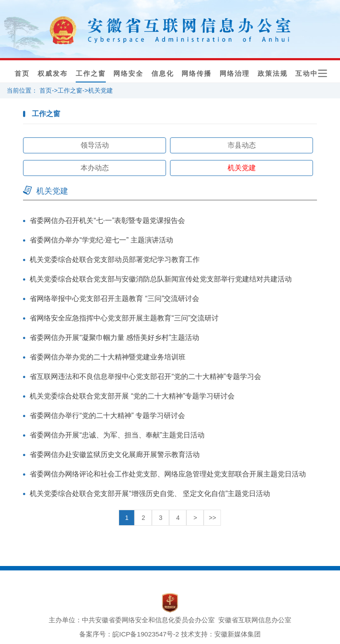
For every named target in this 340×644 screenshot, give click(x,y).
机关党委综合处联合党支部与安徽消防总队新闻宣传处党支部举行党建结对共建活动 (161, 279)
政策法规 (273, 74)
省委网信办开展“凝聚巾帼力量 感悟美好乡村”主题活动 (114, 338)
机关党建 (100, 90)
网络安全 (128, 74)
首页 (22, 74)
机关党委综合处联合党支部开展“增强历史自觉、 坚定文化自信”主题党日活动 (150, 494)
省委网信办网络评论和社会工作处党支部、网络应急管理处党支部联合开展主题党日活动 (168, 474)
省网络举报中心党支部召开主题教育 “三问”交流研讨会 (114, 299)
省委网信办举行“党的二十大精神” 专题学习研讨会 (107, 416)
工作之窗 (91, 74)
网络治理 (235, 74)
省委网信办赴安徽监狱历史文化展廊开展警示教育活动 (115, 455)
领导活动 (95, 145)
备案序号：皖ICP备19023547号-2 (129, 634)
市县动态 (242, 145)
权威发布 (53, 74)
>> (212, 518)
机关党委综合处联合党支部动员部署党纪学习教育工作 (115, 260)
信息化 (163, 74)
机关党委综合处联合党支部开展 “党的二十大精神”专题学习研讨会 (132, 396)
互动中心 (310, 74)
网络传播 (197, 74)
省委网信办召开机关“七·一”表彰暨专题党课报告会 (107, 221)
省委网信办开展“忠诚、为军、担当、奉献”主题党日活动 (117, 435)
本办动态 (95, 168)
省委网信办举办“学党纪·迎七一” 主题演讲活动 (101, 240)
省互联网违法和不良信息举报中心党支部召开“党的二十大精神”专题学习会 (145, 377)
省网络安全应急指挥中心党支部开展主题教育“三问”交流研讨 (124, 318)
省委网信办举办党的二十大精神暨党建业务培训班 (108, 357)
